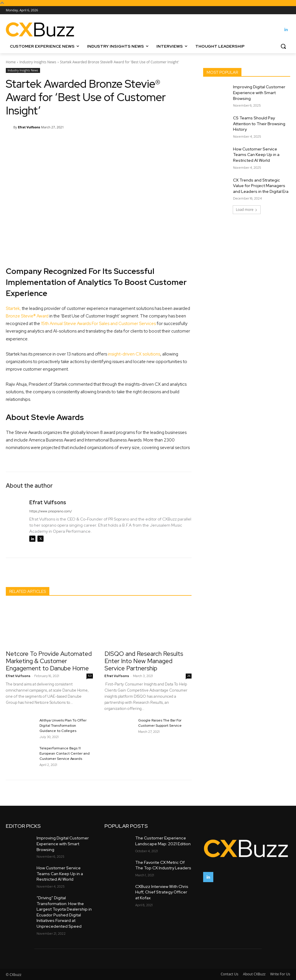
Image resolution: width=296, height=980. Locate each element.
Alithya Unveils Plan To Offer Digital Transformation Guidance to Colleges (63, 726)
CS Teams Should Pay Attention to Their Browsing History (259, 124)
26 (189, 676)
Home (11, 62)
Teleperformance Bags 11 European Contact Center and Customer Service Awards (65, 753)
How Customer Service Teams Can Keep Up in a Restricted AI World (256, 155)
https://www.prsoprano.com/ (51, 511)
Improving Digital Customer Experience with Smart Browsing (259, 93)
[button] (283, 46)
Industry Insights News (38, 62)
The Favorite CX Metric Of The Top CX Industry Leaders (163, 865)
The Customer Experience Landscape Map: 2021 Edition (163, 841)
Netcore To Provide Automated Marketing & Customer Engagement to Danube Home (49, 661)
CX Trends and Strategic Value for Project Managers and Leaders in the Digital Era (261, 186)
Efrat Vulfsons (29, 127)
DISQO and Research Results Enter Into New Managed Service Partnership (144, 661)
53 (90, 676)
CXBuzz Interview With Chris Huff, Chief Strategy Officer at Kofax (162, 892)
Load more (247, 210)
